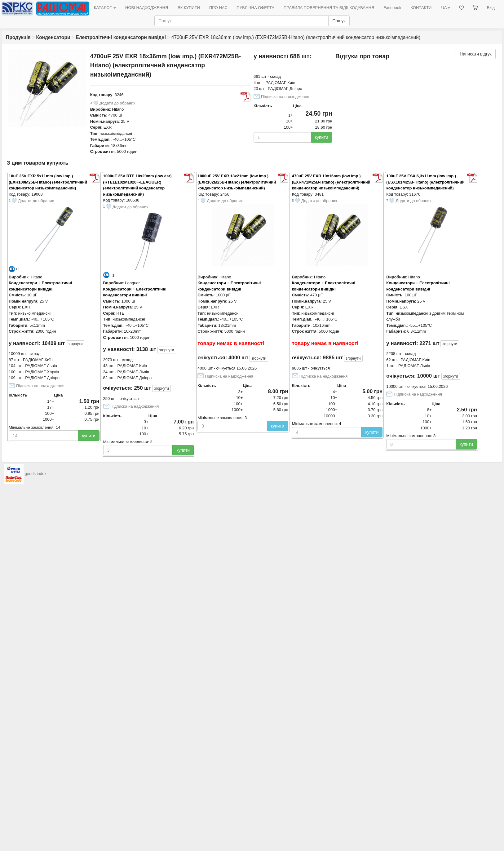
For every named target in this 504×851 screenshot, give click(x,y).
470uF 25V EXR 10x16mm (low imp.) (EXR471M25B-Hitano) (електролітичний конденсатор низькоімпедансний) (331, 182)
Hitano (118, 109)
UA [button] (445, 8)
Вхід (491, 8)
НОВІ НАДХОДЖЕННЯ (147, 8)
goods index (36, 474)
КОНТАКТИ (421, 8)
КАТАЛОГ (105, 8)
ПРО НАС (218, 8)
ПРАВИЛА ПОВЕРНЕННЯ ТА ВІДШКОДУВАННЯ (329, 8)
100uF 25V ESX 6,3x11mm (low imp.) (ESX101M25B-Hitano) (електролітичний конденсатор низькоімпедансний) (425, 182)
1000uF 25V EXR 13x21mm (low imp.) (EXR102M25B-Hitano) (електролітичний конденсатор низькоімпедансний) (237, 182)
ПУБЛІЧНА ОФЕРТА (256, 8)
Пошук (339, 21)
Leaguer (132, 283)
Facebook (392, 8)
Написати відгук (476, 54)
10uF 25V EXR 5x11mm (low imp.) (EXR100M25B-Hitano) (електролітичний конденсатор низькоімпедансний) (48, 182)
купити (322, 137)
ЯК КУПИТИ (189, 8)
